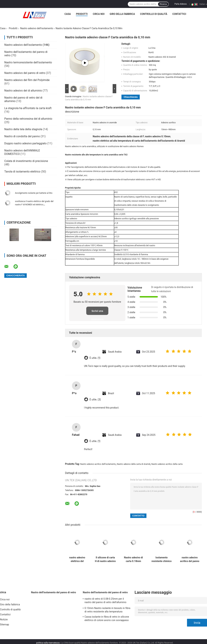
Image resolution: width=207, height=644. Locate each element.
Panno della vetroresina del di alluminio (28, 119)
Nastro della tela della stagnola (23, 129)
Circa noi (99, 14)
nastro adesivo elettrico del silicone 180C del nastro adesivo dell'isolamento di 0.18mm (77, 559)
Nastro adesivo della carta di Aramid (133, 464)
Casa (68, 14)
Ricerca (163, 4)
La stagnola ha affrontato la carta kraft (28, 108)
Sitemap (4, 624)
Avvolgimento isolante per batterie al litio (34, 193)
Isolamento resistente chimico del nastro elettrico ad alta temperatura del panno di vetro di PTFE (162, 559)
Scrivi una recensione (97, 312)
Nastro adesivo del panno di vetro (25, 73)
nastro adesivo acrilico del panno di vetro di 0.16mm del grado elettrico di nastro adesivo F (190, 559)
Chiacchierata (131, 97)
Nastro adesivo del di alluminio (23, 91)
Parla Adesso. (181, 4)
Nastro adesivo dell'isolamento (37, 28)
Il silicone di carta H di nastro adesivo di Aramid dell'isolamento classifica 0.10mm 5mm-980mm (105, 559)
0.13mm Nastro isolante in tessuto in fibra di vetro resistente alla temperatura (107, 610)
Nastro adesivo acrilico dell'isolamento (98, 464)
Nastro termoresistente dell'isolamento (28, 62)
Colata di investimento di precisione (26, 161)
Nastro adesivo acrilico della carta (167, 464)
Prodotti (82, 14)
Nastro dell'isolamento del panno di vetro (54, 592)
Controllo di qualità (154, 14)
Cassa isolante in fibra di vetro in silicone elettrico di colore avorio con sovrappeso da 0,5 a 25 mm (107, 619)
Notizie (4, 619)
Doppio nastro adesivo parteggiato (25, 143)
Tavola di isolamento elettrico (22, 172)
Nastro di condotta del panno (22, 136)
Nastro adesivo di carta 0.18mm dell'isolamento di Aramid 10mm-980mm (133, 559)
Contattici (179, 14)
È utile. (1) (95, 358)
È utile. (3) (95, 400)
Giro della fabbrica (122, 14)
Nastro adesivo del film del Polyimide (27, 80)
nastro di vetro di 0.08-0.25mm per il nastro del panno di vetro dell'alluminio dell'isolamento (105, 601)
